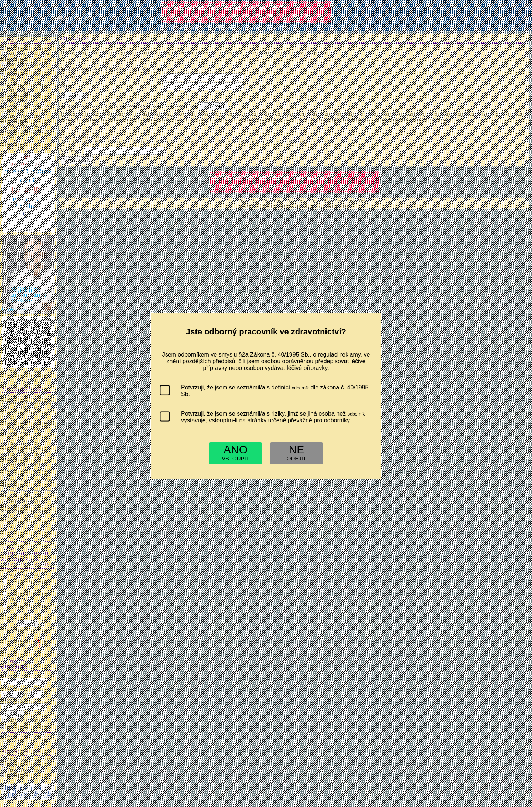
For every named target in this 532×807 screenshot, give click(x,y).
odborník (301, 388)
